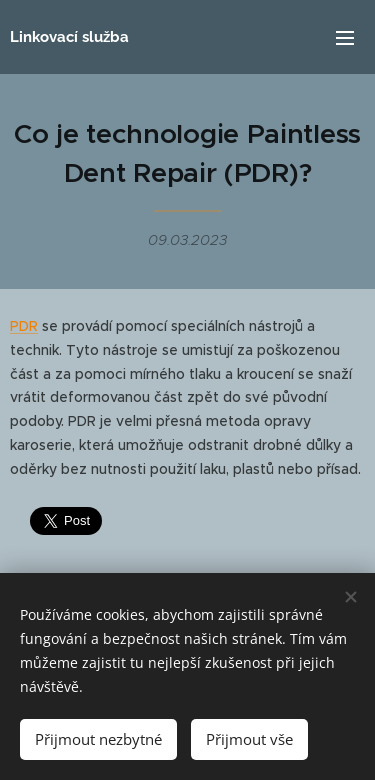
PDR (24, 326)
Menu (345, 38)
